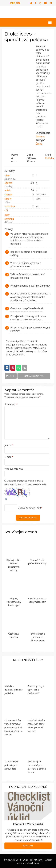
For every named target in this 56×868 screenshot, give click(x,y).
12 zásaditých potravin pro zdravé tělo (11, 765)
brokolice (10, 206)
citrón (8, 199)
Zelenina (40, 136)
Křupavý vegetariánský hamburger (14, 602)
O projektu (15, 3)
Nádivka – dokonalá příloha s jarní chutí (14, 690)
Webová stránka (14, 469)
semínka (9, 219)
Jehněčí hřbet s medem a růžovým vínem (37, 637)
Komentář (11, 404)
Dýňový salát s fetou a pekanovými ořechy (14, 565)
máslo (8, 190)
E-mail (9, 457)
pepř (7, 215)
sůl (6, 210)
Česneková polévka (14, 635)
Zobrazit (28, 846)
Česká (39, 144)
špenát (8, 183)
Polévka (49, 158)
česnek (8, 195)
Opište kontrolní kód (29, 508)
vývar (7, 175)
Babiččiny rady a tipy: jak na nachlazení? (36, 690)
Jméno (9, 445)
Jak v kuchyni (36, 860)
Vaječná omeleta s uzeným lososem (37, 600)
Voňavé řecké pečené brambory (37, 562)
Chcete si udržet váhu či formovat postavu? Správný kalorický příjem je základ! (14, 727)
